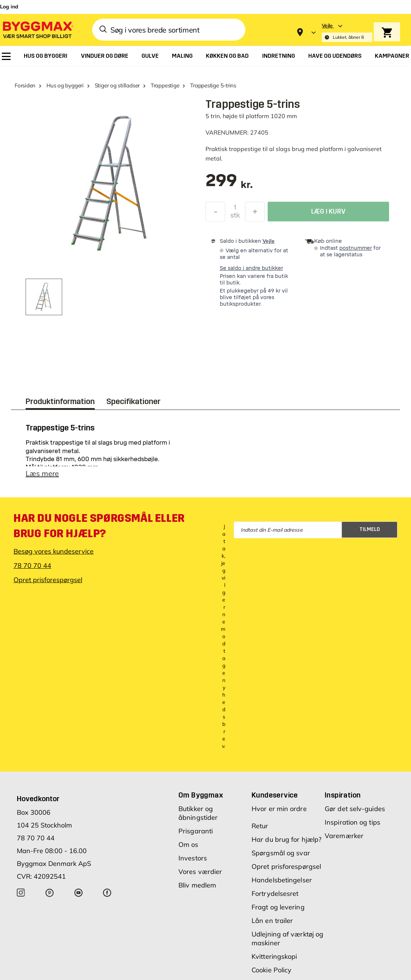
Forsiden (25, 85)
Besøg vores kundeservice (54, 551)
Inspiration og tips (352, 822)
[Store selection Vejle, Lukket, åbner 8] (347, 32)
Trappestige (165, 85)
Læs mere (42, 473)
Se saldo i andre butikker (251, 268)
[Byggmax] (37, 29)
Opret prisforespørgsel (48, 580)
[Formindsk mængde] (215, 214)
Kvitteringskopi (274, 956)
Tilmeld (370, 529)
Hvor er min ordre (279, 809)
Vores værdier (200, 872)
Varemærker (344, 836)
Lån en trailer (272, 921)
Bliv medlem (197, 885)
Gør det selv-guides (355, 809)
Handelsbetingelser (282, 880)
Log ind (9, 7)
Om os (188, 845)
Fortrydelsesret (275, 894)
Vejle (269, 241)
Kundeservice (275, 795)
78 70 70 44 (32, 566)
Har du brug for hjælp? (286, 839)
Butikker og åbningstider (198, 813)
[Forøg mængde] (255, 214)
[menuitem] (6, 56)
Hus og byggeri (65, 85)
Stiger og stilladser (117, 85)
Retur (260, 826)
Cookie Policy (272, 970)
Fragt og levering (278, 907)
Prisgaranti (196, 831)
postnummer (356, 248)
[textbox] (229, 184)
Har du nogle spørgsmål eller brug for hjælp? (99, 526)
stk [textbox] (235, 217)
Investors (193, 858)
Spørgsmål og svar (281, 853)
